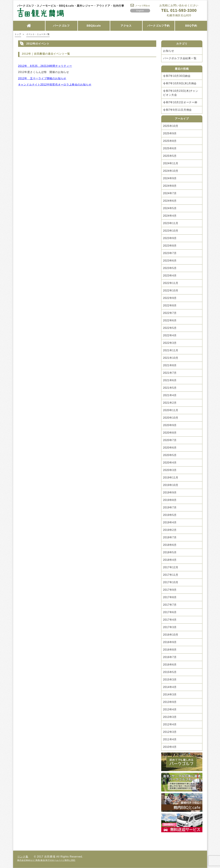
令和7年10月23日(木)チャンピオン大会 (181, 93)
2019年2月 (170, 530)
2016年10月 (171, 635)
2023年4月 (170, 276)
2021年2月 (170, 403)
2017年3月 (170, 627)
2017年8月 (170, 597)
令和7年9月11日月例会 (177, 110)
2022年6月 (170, 320)
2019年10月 (171, 485)
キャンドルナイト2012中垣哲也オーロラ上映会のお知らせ (55, 85)
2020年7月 (170, 440)
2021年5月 (170, 388)
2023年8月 (170, 246)
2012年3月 (170, 732)
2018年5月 (170, 552)
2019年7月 (170, 507)
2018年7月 (170, 537)
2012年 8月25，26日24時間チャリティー (45, 66)
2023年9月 (170, 238)
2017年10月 (171, 582)
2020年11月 (171, 410)
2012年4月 (170, 724)
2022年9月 (170, 298)
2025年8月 (170, 141)
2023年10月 (171, 231)
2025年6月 (170, 148)
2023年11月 (171, 223)
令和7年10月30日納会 (177, 76)
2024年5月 (170, 208)
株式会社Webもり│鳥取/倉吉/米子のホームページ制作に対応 (46, 860)
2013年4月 (170, 709)
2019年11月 (171, 478)
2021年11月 (171, 350)
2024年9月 (170, 178)
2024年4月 (170, 216)
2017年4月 (170, 620)
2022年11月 (171, 283)
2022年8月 (170, 305)
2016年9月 (170, 642)
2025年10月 (171, 126)
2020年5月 (170, 455)
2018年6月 (170, 545)
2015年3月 (170, 680)
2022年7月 (170, 313)
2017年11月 (171, 575)
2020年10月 (171, 418)
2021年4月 (170, 395)
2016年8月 (170, 650)
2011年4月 (170, 739)
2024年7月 (170, 193)
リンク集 (23, 857)
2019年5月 (170, 515)
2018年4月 (170, 560)
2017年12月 (171, 567)
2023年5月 (170, 268)
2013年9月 (170, 702)
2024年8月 (170, 186)
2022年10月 (171, 291)
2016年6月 (170, 665)
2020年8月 (170, 433)
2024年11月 (171, 163)
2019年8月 (170, 500)
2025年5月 (170, 156)
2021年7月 (170, 373)
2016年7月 (170, 657)
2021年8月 (170, 365)
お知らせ (169, 51)
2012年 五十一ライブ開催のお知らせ (42, 78)
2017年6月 (170, 612)
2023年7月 (170, 253)
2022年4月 (170, 335)
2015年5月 (170, 672)
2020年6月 (170, 448)
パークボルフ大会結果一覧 (180, 58)
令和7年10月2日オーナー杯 (180, 102)
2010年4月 (170, 747)
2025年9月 (170, 133)
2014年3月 (170, 695)
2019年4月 (170, 522)
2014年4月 (170, 687)
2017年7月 (170, 605)
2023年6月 (170, 261)
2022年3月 (170, 343)
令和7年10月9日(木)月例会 (180, 83)
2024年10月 (171, 171)
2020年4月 (170, 463)
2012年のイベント (38, 44)
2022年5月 (170, 328)
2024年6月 (170, 201)
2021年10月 (171, 358)
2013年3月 (170, 717)
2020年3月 (170, 470)
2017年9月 (170, 590)
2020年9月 (170, 425)
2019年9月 (170, 493)
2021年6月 (170, 380)
